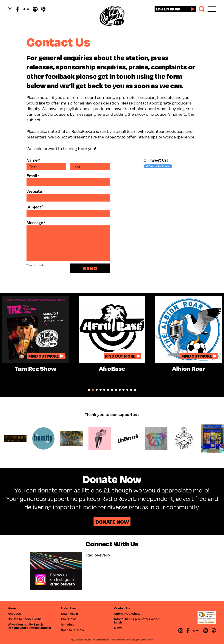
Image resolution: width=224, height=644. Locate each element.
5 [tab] (104, 390)
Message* (36, 223)
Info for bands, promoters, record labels (137, 621)
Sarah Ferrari (147, 640)
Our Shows (69, 619)
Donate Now (112, 522)
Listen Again (70, 613)
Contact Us (122, 608)
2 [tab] (93, 390)
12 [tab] (131, 390)
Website (34, 191)
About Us (14, 613)
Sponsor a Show (72, 630)
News (118, 628)
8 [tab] (116, 390)
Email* (33, 176)
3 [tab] (97, 390)
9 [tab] (120, 390)
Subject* (35, 207)
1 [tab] (89, 390)
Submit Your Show (127, 613)
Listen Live (68, 608)
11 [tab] (127, 390)
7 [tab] (112, 390)
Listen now (168, 9)
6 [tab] (108, 390)
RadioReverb (98, 555)
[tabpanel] (35, 334)
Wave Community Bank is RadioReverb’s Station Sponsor (30, 626)
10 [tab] (123, 390)
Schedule (68, 624)
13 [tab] (135, 390)
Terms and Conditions (120, 640)
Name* (33, 160)
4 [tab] (101, 390)
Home (12, 608)
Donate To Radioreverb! (24, 619)
